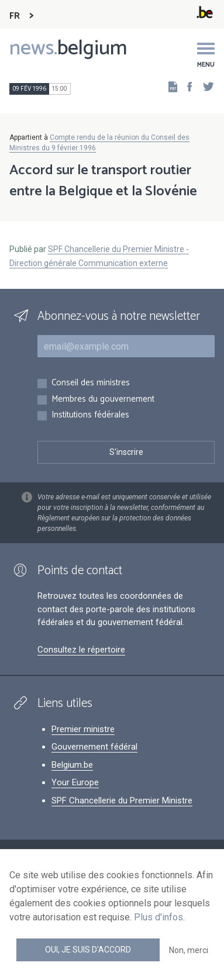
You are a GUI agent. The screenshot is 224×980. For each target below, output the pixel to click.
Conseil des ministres (91, 383)
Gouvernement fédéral (94, 747)
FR (15, 16)
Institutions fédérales (90, 415)
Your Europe (75, 782)
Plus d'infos (158, 917)
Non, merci (189, 950)
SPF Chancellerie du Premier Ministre (122, 800)
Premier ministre (83, 729)
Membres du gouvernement (103, 400)
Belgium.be (72, 765)
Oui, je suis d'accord (88, 950)
